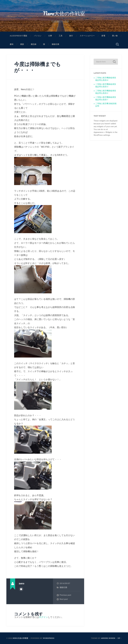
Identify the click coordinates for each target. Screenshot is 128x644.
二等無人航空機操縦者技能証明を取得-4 (106, 79)
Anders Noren (108, 638)
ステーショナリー (87, 36)
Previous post (65, 595)
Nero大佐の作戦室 (64, 13)
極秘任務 (55, 44)
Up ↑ (120, 638)
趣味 (12, 44)
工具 (61, 36)
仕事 (50, 36)
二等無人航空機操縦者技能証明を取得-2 (106, 92)
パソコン (38, 36)
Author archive (21, 589)
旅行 (71, 36)
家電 (103, 36)
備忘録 (34, 44)
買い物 (115, 36)
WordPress (49, 638)
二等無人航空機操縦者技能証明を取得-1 (106, 98)
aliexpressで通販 (18, 36)
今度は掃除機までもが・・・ (37, 67)
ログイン (43, 617)
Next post (64, 599)
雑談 (22, 44)
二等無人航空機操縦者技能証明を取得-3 (106, 85)
